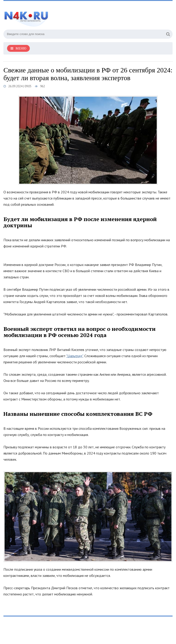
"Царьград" (75, 356)
